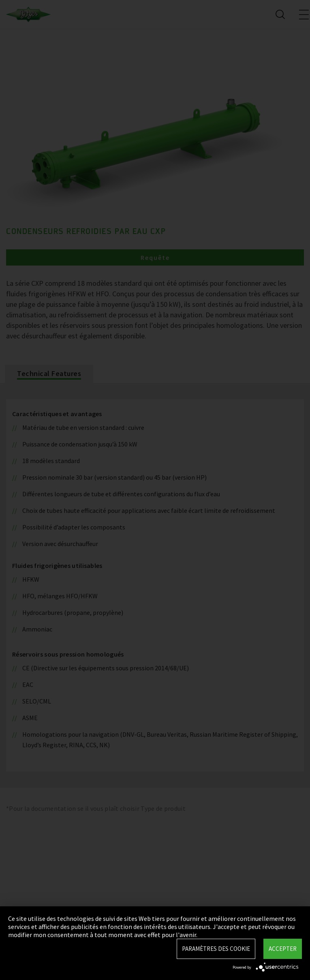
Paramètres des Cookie (216, 949)
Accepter (283, 949)
